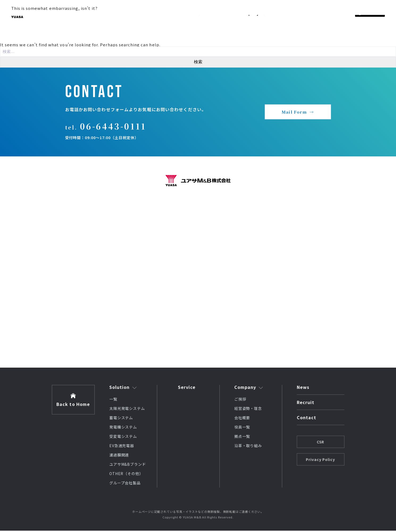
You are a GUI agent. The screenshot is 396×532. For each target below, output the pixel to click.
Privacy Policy (321, 461)
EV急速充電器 (122, 447)
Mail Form (294, 113)
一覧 (113, 400)
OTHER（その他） (126, 475)
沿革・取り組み (248, 447)
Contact (307, 419)
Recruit (306, 404)
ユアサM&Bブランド (128, 465)
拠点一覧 (242, 438)
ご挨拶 (240, 400)
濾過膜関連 (119, 456)
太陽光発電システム (127, 410)
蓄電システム (121, 419)
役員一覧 (242, 428)
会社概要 (242, 419)
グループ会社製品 (125, 484)
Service (187, 388)
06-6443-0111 (116, 129)
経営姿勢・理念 (248, 410)
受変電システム (123, 438)
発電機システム (123, 428)
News (303, 389)
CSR (321, 443)
